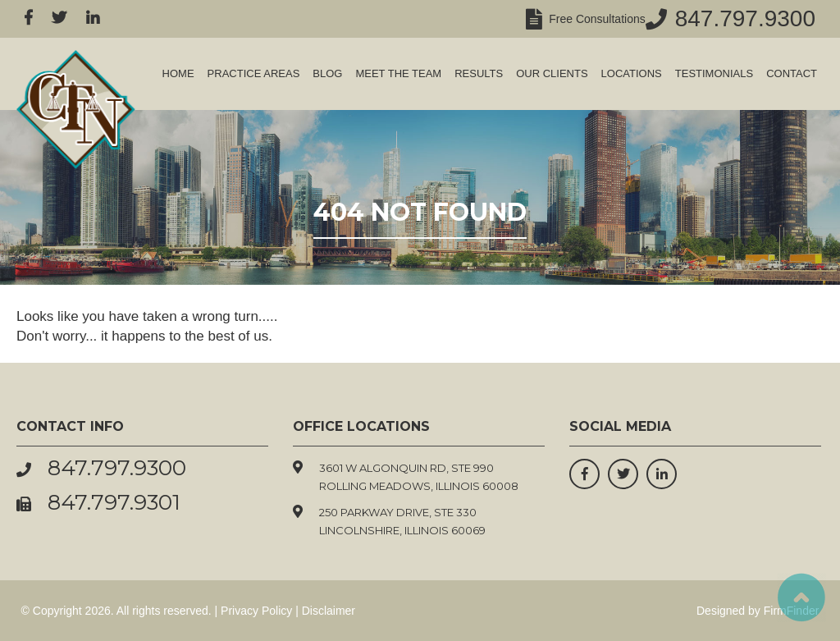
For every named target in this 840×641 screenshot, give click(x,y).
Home (178, 73)
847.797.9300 (745, 18)
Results (479, 73)
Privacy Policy (256, 611)
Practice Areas (254, 73)
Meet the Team (398, 73)
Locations (632, 73)
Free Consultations (593, 19)
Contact (792, 73)
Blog (327, 73)
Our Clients (552, 73)
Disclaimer (329, 611)
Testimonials (714, 73)
